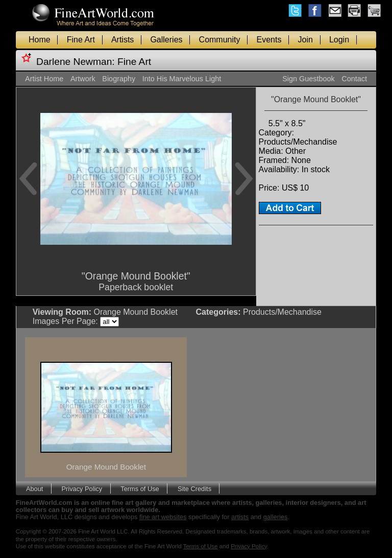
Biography (119, 79)
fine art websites (163, 517)
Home (40, 40)
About (34, 488)
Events (269, 40)
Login (339, 40)
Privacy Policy (82, 488)
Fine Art (81, 40)
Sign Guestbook (308, 79)
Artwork (83, 79)
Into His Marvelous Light (182, 79)
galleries (276, 517)
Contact (354, 79)
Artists (122, 40)
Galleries (166, 40)
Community (220, 40)
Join (305, 40)
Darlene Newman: (76, 62)
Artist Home (44, 79)
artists (240, 517)
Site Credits (194, 488)
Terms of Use (140, 488)
